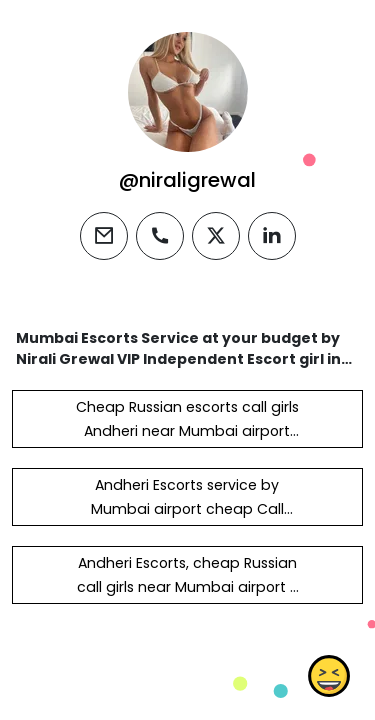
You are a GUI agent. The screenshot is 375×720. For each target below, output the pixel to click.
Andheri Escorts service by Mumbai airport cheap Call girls (187, 509)
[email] (104, 236)
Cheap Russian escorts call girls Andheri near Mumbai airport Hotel (187, 431)
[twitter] (216, 236)
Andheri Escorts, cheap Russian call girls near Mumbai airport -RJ (187, 587)
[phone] (160, 236)
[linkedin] (272, 236)
